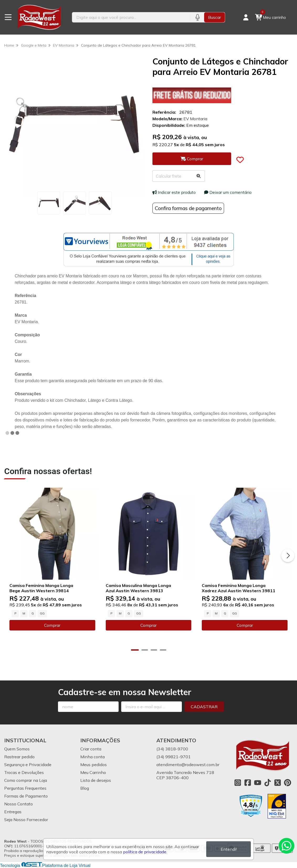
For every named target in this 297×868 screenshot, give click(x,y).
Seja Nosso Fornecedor (26, 820)
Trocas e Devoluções (24, 772)
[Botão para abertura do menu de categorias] (8, 17)
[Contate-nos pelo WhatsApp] (287, 846)
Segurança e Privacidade (28, 765)
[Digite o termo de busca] (132, 17)
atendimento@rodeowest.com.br (188, 765)
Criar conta (91, 749)
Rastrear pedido (19, 757)
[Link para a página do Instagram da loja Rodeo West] (238, 783)
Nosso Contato (18, 804)
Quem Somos (17, 749)
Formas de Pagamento (26, 796)
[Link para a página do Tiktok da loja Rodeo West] (268, 783)
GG (42, 613)
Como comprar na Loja (26, 780)
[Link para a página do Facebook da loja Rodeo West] (248, 783)
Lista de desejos (96, 780)
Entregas (13, 812)
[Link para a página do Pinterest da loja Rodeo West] (288, 783)
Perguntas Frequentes (25, 788)
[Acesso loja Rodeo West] (246, 17)
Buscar (214, 17)
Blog (85, 788)
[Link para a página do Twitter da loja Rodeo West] (278, 783)
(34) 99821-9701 (174, 757)
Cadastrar (204, 707)
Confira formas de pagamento (188, 208)
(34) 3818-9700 (172, 749)
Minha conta (92, 757)
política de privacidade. (145, 852)
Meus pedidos (94, 765)
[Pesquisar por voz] (197, 17)
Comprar (52, 625)
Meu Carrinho (93, 772)
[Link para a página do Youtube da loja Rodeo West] (258, 783)
